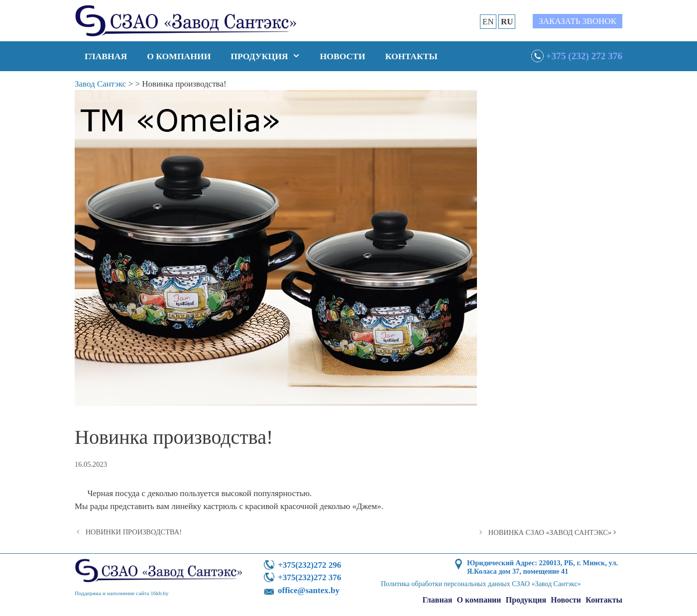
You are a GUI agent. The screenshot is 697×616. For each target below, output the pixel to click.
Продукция (270, 56)
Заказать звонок (578, 21)
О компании (179, 56)
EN (488, 22)
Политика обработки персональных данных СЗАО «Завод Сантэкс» (481, 584)
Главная (106, 56)
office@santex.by (309, 590)
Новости (343, 56)
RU (507, 22)
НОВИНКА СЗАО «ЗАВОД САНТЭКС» (550, 532)
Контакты (411, 56)
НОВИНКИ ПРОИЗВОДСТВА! (134, 532)
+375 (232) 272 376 (584, 56)
